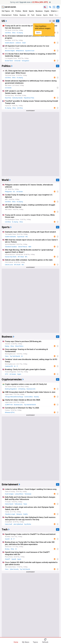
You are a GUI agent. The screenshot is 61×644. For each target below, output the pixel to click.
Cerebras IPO (9, 366)
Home (16, 642)
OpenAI (7, 539)
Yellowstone (18, 504)
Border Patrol (9, 61)
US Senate (8, 88)
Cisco (7, 356)
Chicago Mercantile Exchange (14, 397)
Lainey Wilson (19, 494)
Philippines (8, 192)
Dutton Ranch (9, 504)
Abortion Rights (10, 51)
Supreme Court (30, 51)
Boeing (7, 549)
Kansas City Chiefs (11, 257)
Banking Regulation (11, 389)
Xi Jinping (20, 33)
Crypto (47, 11)
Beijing (7, 346)
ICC (14, 192)
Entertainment (7, 15)
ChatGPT (8, 559)
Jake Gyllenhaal (18, 524)
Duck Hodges (9, 494)
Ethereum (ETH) (10, 412)
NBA (30, 247)
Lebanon (18, 43)
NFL (27, 237)
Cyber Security (14, 569)
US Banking (22, 389)
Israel (24, 43)
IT (17, 366)
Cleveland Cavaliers (11, 247)
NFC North (17, 265)
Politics (18, 11)
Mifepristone (20, 51)
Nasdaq (36, 397)
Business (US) (31, 389)
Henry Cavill (9, 524)
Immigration (25, 61)
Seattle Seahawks (10, 237)
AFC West (21, 257)
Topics (35, 642)
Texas (25, 504)
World (25, 11)
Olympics (19, 514)
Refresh (45, 642)
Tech (33, 15)
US (13, 11)
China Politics (19, 346)
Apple (19, 559)
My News (26, 642)
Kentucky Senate (17, 98)
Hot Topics (6, 11)
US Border (17, 61)
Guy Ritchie (28, 524)
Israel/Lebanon (10, 43)
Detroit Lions (9, 265)
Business (39, 11)
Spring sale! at (29, 2)
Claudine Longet (10, 514)
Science (39, 15)
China (14, 33)
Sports (31, 11)
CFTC (7, 374)
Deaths (25, 514)
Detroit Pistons (23, 247)
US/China (8, 33)
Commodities (29, 397)
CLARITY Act (9, 405)
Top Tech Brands (15, 356)
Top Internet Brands (30, 405)
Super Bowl (21, 237)
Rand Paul (8, 98)
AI (22, 356)
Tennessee (28, 494)
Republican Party (29, 98)
